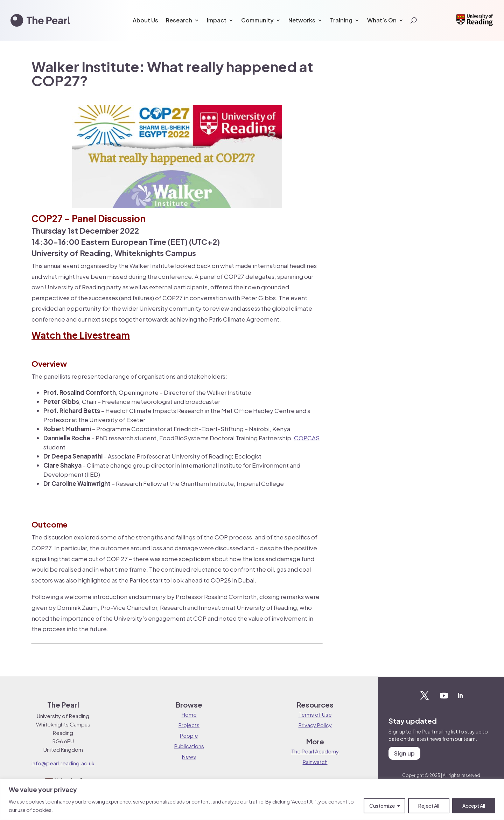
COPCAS (307, 438)
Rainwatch (315, 762)
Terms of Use (315, 714)
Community (257, 20)
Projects (189, 725)
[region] (252, 800)
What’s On (382, 20)
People (189, 735)
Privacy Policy (315, 725)
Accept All (474, 806)
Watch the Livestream (81, 335)
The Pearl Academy (315, 751)
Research (179, 20)
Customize (382, 806)
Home (189, 714)
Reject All (429, 806)
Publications (189, 746)
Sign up (404, 753)
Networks (302, 20)
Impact (217, 20)
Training (341, 20)
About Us (145, 20)
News (189, 756)
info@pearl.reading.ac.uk (63, 763)
